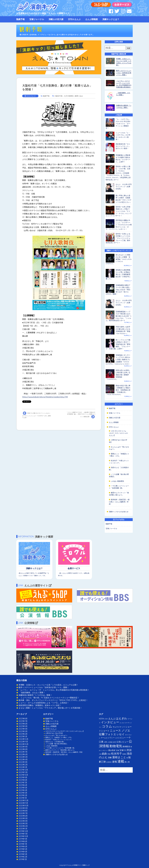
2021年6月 (23, 785)
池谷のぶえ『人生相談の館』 (55, 742)
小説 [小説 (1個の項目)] (100, 754)
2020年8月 (23, 811)
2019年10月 (23, 836)
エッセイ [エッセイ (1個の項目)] (122, 723)
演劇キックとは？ (111, 19)
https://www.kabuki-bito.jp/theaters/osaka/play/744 (45, 397)
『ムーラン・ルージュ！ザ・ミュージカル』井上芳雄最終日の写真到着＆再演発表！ (54, 690)
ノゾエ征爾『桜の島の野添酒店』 (57, 744)
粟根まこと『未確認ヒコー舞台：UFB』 (119, 455)
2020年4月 (23, 821)
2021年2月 (23, 795)
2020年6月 (23, 816)
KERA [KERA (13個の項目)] (102, 719)
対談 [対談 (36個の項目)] (129, 750)
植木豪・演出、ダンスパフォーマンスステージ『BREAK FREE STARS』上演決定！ (53, 700)
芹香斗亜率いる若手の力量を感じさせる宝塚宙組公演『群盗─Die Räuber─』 (123, 330)
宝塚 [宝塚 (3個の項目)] (117, 750)
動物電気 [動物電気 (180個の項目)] (116, 746)
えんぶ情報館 (91, 19)
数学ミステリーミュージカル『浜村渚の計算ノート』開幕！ (124, 73)
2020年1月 (23, 829)
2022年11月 (23, 742)
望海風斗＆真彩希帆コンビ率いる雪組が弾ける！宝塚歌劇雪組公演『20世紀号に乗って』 (118, 274)
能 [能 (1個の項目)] (127, 758)
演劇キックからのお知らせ (119, 512)
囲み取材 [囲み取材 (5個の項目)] (112, 750)
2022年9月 (23, 747)
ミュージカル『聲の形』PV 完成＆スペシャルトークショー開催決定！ (49, 698)
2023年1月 (23, 736)
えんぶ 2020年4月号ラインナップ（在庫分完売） (124, 187)
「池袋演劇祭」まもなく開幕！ (32, 692)
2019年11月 (23, 834)
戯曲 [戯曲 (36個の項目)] (104, 754)
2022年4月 (23, 759)
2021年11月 (23, 772)
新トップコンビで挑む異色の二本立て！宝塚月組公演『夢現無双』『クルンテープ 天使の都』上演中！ (118, 344)
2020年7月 (23, 813)
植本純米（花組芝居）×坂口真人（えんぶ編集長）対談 (119, 502)
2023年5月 (23, 726)
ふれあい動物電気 (117, 481)
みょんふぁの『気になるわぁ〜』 (57, 735)
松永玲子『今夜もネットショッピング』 (119, 462)
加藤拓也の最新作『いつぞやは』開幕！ (35, 695)
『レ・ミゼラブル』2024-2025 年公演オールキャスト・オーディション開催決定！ (118, 124)
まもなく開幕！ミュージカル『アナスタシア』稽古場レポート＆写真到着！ (50, 708)
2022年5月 (23, 757)
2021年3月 (23, 793)
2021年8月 (23, 780)
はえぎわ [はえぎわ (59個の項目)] (121, 718)
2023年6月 (23, 724)
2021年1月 (23, 798)
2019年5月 (23, 849)
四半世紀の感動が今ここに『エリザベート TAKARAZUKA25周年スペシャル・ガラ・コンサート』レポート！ (119, 225)
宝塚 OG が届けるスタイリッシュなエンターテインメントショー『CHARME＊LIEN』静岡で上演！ (36, 415)
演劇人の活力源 (56, 19)
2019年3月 (23, 854)
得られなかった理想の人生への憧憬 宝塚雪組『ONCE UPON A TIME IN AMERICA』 (119, 259)
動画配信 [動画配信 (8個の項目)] (126, 746)
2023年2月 (23, 734)
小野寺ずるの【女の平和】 (54, 733)
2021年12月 (23, 770)
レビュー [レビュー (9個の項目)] (122, 738)
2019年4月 (23, 852)
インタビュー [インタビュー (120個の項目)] (110, 722)
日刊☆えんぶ (74, 19)
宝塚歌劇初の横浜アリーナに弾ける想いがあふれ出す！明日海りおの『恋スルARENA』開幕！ (118, 290)
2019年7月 (23, 844)
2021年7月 (23, 783)
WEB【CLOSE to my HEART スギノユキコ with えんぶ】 (118, 433)
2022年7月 (23, 752)
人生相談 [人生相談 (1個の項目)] (110, 742)
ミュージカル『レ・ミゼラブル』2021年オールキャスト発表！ (123, 136)
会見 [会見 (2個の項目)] (114, 742)
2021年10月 (23, 775)
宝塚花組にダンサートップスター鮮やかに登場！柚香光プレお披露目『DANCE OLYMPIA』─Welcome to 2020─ (118, 360)
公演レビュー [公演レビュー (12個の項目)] (122, 742)
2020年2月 (23, 826)
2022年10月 (24, 744)
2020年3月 (23, 823)
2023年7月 (23, 721)
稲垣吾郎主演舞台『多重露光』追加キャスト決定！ (40, 705)
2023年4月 (23, 729)
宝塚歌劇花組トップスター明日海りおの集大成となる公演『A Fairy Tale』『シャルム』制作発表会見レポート (119, 316)
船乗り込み (79, 96)
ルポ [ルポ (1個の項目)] (117, 738)
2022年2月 (23, 765)
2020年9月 (23, 808)
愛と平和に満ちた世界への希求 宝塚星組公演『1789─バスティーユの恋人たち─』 (124, 199)
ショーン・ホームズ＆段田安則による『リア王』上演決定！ (44, 703)
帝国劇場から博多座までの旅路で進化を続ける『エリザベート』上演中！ (123, 158)
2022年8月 (23, 749)
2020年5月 (23, 818)
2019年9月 (23, 839)
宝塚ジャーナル (37, 19)
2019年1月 (23, 859)
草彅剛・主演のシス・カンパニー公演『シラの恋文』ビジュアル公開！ (48, 685)
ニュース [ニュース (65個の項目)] (115, 730)
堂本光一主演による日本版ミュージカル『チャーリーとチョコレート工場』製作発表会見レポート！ (118, 238)
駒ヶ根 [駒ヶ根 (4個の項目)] (127, 762)
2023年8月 (23, 719)
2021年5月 (23, 788)
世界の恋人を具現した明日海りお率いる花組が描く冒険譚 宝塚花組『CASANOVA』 (118, 375)
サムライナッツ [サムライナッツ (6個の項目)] (119, 727)
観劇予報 (20, 19)
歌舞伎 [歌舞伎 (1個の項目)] (124, 754)
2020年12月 (24, 800)
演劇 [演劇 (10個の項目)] (110, 757)
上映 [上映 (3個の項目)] (105, 742)
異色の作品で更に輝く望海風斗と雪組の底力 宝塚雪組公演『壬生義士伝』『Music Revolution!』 (118, 390)
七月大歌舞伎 (69, 96)
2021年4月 (23, 790)
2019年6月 (23, 846)
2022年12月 (23, 739)
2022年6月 (23, 754)
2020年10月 (24, 806)
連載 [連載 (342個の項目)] (121, 761)
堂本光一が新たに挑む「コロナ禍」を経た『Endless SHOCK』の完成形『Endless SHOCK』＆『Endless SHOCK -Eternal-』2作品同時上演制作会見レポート (118, 173)
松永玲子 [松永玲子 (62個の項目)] (117, 753)
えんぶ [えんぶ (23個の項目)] (112, 718)
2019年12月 (23, 831)
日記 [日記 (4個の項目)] (109, 754)
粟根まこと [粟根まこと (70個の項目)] (119, 757)
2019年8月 (23, 841)
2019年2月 (23, 857)
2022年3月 (23, 762)
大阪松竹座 (58, 96)
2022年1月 (23, 767)
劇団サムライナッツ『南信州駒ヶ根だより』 (119, 494)
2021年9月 (23, 777)
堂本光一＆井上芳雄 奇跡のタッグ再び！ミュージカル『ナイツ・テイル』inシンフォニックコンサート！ (119, 211)
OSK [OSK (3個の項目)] (106, 719)
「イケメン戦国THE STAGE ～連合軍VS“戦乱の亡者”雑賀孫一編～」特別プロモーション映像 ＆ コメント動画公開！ (81, 415)
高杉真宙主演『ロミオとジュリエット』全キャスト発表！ (123, 146)
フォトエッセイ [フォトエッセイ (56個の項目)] (115, 734)
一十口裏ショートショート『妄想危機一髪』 (119, 487)
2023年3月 (23, 731)
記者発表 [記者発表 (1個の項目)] (109, 762)
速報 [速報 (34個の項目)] (115, 762)
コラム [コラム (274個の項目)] (107, 726)
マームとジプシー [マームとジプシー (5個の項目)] (108, 738)
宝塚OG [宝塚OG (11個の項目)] (123, 750)
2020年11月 (23, 803)
